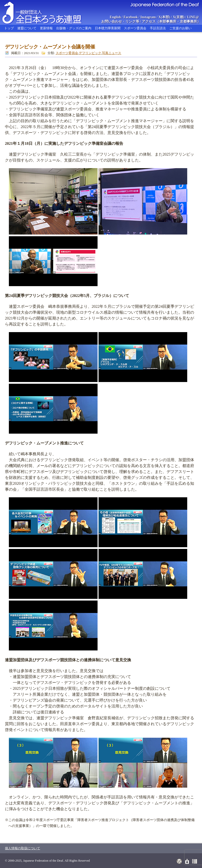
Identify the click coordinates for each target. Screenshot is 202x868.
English (115, 17)
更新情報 (46, 28)
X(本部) (164, 17)
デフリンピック (90, 53)
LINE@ (193, 17)
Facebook (131, 17)
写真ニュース (112, 53)
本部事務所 (168, 22)
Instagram (148, 17)
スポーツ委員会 (135, 28)
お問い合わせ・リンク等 (120, 22)
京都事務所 (188, 22)
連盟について (27, 28)
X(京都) (178, 17)
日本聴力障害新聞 (108, 28)
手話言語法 (158, 28)
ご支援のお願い (180, 28)
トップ (9, 28)
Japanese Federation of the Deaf (164, 4)
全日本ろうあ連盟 (47, 12)
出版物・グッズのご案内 (74, 28)
